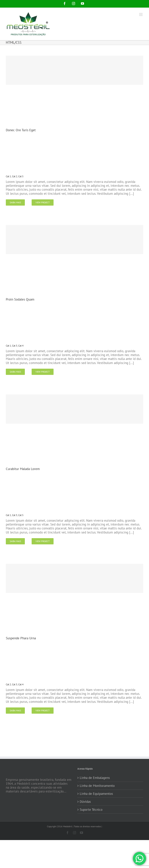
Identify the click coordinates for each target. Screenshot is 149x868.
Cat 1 (8, 176)
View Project (43, 202)
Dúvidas (85, 802)
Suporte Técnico (91, 810)
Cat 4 (21, 346)
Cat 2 (15, 176)
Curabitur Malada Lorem (23, 469)
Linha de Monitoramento (97, 786)
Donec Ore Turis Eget (21, 130)
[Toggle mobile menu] (141, 14)
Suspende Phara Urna (21, 638)
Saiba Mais (15, 202)
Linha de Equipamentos (96, 794)
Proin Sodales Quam (20, 299)
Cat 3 (15, 346)
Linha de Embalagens (95, 778)
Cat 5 (21, 176)
